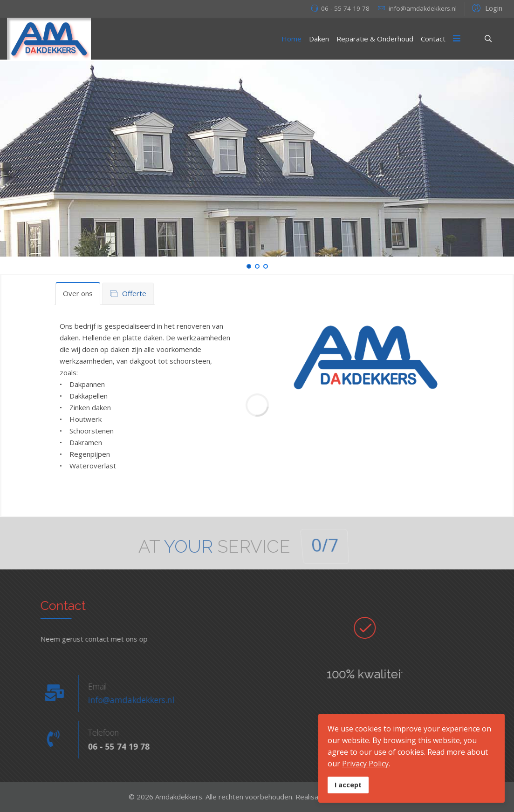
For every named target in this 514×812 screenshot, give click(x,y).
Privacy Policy (365, 764)
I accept (348, 785)
